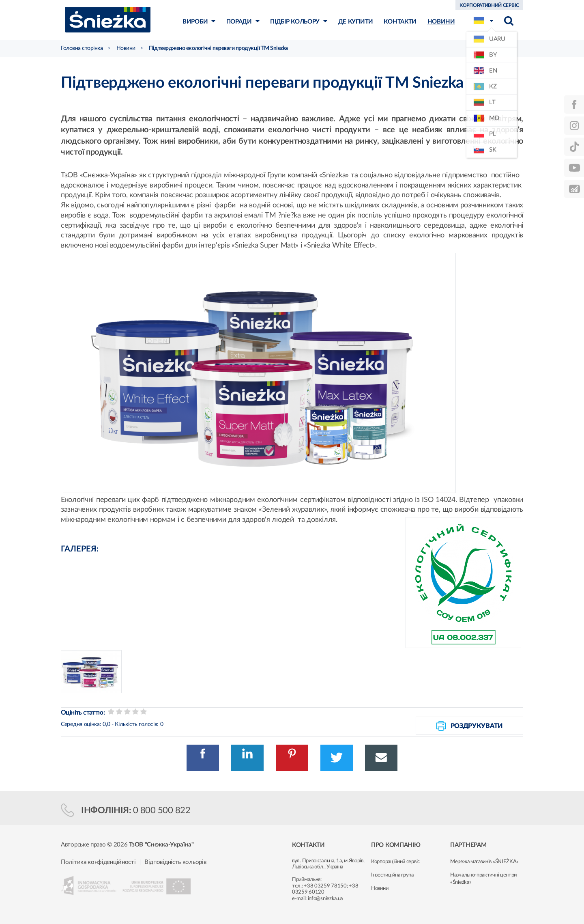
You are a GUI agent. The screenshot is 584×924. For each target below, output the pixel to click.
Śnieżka (108, 20)
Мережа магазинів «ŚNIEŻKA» (484, 862)
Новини (380, 888)
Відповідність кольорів (175, 862)
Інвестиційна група (392, 875)
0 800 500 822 (162, 810)
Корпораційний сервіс (395, 862)
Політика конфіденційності (98, 862)
